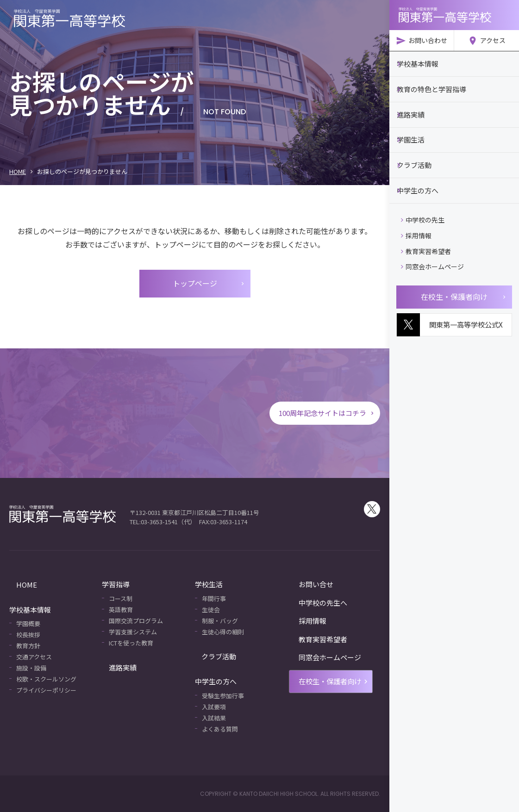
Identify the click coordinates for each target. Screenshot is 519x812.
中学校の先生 (423, 212)
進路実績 (116, 667)
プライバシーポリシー (46, 690)
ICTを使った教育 (131, 643)
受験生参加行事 (223, 696)
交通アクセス (34, 657)
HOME (18, 171)
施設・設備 (31, 668)
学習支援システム (133, 632)
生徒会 (211, 610)
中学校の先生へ (312, 603)
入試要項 (214, 707)
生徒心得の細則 (223, 632)
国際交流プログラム (136, 621)
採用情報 (416, 228)
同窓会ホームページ (432, 259)
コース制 (121, 598)
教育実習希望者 (426, 243)
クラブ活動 (212, 656)
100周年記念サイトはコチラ (324, 413)
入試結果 (214, 718)
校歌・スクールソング (46, 679)
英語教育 (121, 610)
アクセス (487, 41)
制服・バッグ (220, 621)
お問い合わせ (422, 41)
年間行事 (214, 598)
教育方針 (28, 646)
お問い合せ (305, 584)
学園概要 (28, 623)
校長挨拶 (28, 635)
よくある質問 (220, 729)
